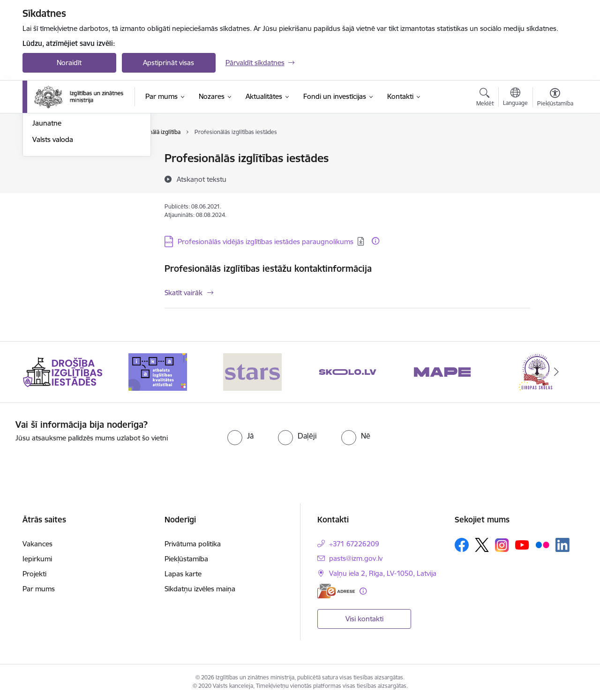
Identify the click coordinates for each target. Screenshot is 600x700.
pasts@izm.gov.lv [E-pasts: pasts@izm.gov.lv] (356, 558)
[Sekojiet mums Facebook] (462, 545)
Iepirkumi (37, 559)
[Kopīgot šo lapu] (555, 178)
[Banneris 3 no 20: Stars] (252, 371)
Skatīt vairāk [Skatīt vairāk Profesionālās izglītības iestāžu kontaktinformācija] (184, 293)
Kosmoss (47, 208)
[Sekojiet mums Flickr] (542, 544)
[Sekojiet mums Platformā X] (482, 545)
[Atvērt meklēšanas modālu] (485, 98)
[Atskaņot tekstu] (202, 179)
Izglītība (44, 159)
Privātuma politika (193, 544)
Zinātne (44, 175)
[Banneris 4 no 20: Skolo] (348, 371)
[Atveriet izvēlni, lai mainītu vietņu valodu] (515, 98)
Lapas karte (183, 574)
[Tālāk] (556, 372)
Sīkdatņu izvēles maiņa (200, 589)
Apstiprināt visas (169, 63)
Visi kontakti (364, 619)
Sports (43, 191)
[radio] (240, 436)
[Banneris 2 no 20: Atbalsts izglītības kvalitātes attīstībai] (158, 371)
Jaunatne (47, 224)
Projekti (34, 574)
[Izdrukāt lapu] (555, 154)
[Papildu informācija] (375, 241)
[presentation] (507, 438)
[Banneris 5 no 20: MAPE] (442, 371)
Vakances (37, 544)
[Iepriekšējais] (44, 372)
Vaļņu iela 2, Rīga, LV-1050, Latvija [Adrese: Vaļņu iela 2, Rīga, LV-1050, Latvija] (383, 573)
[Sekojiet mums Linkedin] (562, 545)
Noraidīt (69, 63)
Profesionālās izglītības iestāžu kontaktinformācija (268, 268)
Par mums (39, 589)
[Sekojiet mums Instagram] (502, 545)
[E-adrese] (336, 591)
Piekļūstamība (186, 559)
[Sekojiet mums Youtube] (522, 544)
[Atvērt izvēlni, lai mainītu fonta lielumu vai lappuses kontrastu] (555, 98)
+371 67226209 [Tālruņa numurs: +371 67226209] (354, 544)
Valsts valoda (53, 240)
